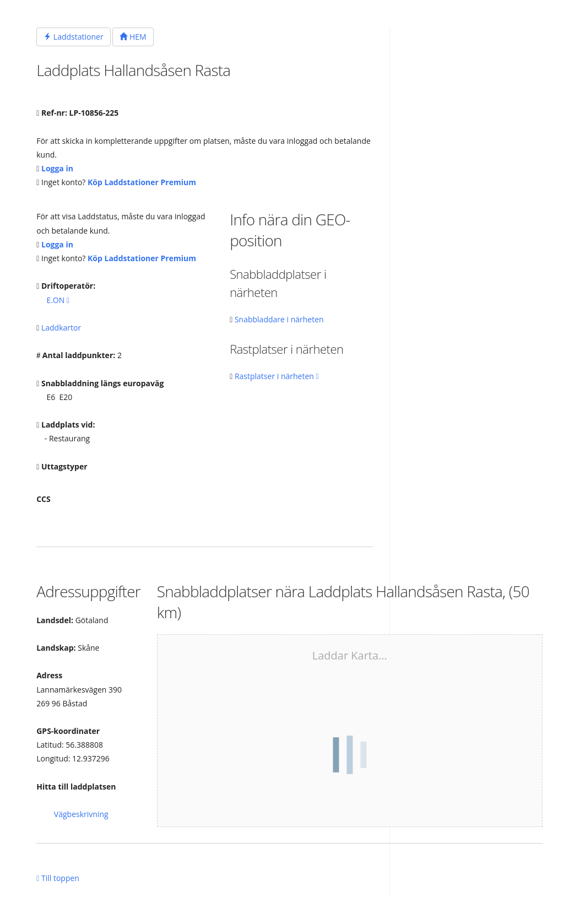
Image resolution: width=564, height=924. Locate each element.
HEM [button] (133, 37)
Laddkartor (61, 328)
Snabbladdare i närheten (279, 319)
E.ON (58, 300)
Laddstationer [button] (73, 37)
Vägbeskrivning (81, 814)
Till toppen (58, 878)
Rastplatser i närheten (277, 376)
